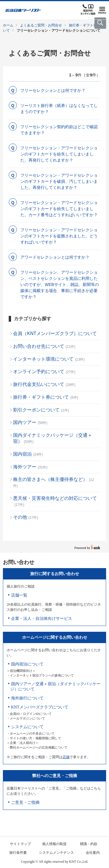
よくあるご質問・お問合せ (41, 25)
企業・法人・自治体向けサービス (42, 619)
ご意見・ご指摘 (25, 802)
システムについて (27, 727)
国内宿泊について (27, 664)
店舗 (66, 757)
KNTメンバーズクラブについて (40, 707)
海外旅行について (27, 698)
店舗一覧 (19, 595)
